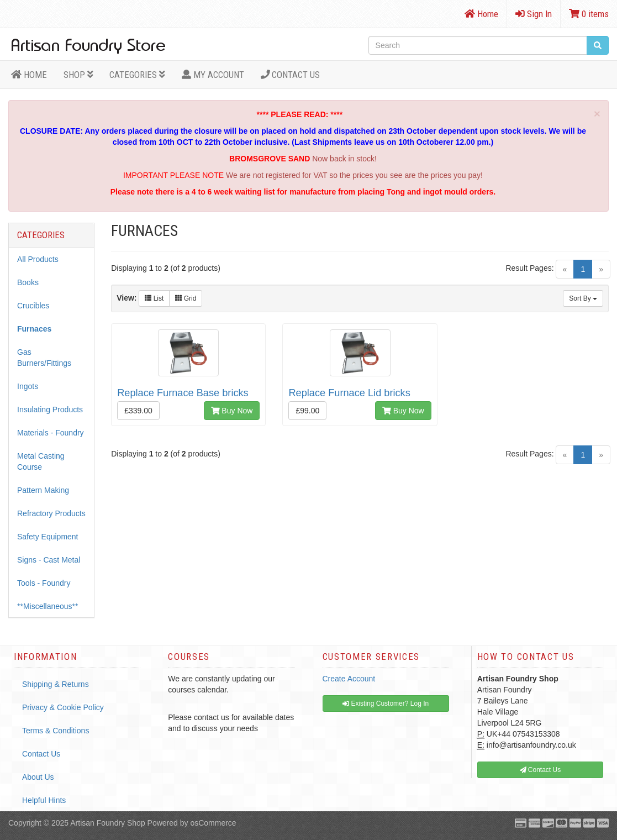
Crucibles (33, 306)
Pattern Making (43, 490)
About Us (38, 777)
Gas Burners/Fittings (44, 358)
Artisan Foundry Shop (107, 823)
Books (28, 282)
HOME (29, 75)
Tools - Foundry (44, 583)
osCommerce (213, 823)
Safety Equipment (48, 537)
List (154, 298)
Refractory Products (51, 513)
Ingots (28, 386)
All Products (38, 259)
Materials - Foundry (51, 433)
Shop (78, 75)
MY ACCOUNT (213, 75)
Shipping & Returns (56, 684)
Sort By (583, 298)
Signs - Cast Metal (49, 560)
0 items (589, 14)
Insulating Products (50, 410)
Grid (186, 298)
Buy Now (232, 411)
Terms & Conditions (56, 731)
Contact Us (291, 75)
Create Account (349, 679)
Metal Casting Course (41, 461)
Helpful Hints (44, 800)
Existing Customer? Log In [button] (386, 704)
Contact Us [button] (540, 770)
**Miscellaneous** (48, 606)
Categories (137, 75)
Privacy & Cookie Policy (63, 707)
